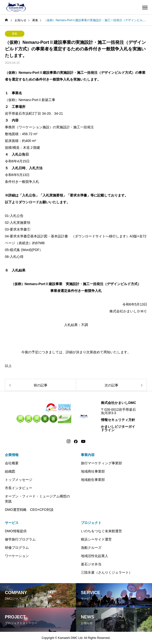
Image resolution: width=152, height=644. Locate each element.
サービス (12, 523)
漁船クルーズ (91, 548)
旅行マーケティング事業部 (101, 463)
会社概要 (12, 463)
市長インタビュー (19, 488)
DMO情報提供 (16, 531)
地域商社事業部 (93, 471)
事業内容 (88, 455)
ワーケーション (17, 556)
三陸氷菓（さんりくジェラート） (107, 572)
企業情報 (12, 455)
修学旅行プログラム (20, 539)
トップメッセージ (19, 480)
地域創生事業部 (93, 480)
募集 (15, 34)
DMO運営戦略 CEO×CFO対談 (29, 510)
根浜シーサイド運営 (96, 539)
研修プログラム (17, 548)
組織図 (10, 471)
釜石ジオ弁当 (91, 564)
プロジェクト (91, 523)
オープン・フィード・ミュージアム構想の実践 (37, 499)
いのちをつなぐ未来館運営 (101, 531)
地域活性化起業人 (95, 556)
